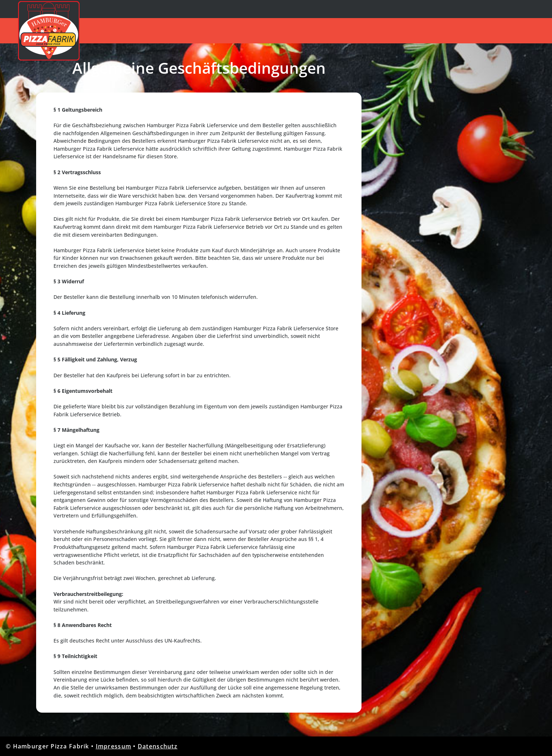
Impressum (114, 746)
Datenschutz (158, 746)
